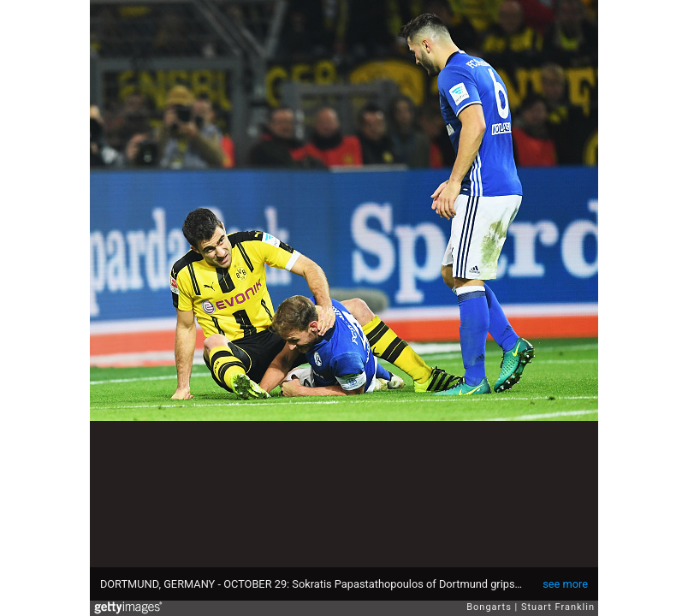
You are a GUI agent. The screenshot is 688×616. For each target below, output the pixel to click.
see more (565, 584)
